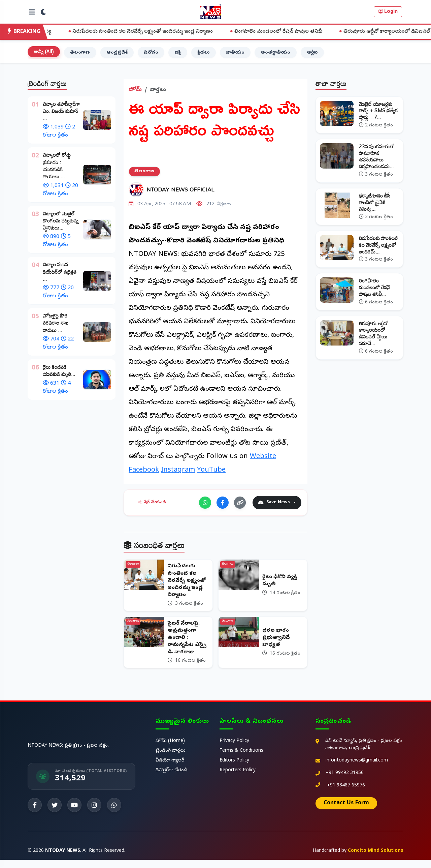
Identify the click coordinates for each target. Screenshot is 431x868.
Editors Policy (234, 769)
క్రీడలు (214, 55)
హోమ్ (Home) (170, 749)
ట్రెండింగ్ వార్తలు (171, 759)
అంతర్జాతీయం (290, 55)
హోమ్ (135, 93)
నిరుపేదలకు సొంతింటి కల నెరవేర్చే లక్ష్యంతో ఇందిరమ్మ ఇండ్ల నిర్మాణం (172, 32)
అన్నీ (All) (45, 55)
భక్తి (187, 55)
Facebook (144, 474)
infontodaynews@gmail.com (357, 769)
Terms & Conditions (241, 759)
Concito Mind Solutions (376, 859)
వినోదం (159, 55)
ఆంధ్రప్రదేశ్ (123, 55)
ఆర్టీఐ (329, 55)
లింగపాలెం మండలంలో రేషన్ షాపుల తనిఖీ (308, 32)
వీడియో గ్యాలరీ (170, 769)
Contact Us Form (346, 811)
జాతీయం (248, 55)
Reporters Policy (238, 779)
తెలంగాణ (84, 55)
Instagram (178, 474)
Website (263, 460)
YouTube (211, 474)
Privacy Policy (234, 749)
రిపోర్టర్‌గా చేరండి (171, 779)
